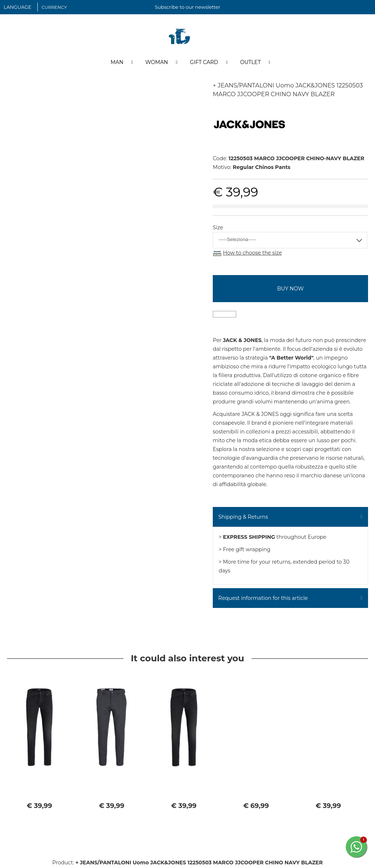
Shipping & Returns (243, 518)
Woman (157, 63)
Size (218, 229)
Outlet (250, 63)
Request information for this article (263, 599)
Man (117, 63)
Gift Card (204, 63)
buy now (290, 290)
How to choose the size (253, 254)
